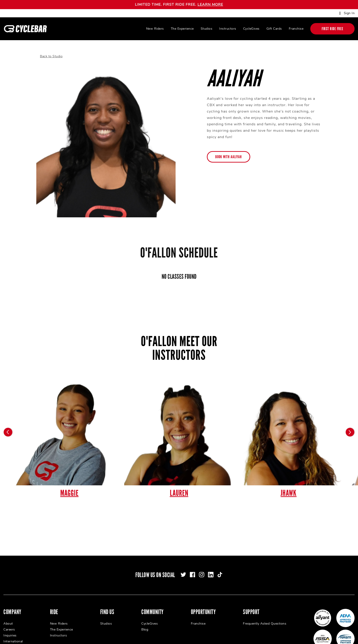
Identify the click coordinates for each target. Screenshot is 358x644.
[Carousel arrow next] (350, 426)
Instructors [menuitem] (228, 29)
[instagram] (202, 568)
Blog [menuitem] (145, 623)
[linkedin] (211, 568)
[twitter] (183, 568)
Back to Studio (51, 50)
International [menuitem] (13, 635)
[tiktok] (220, 568)
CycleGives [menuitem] (251, 29)
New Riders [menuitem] (155, 29)
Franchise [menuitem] (296, 29)
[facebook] (192, 568)
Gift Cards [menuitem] (274, 29)
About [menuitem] (8, 617)
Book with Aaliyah (229, 150)
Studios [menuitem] (207, 29)
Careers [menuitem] (9, 623)
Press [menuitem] (8, 641)
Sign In (349, 13)
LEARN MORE (210, 5)
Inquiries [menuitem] (10, 629)
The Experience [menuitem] (182, 29)
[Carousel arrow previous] (8, 426)
